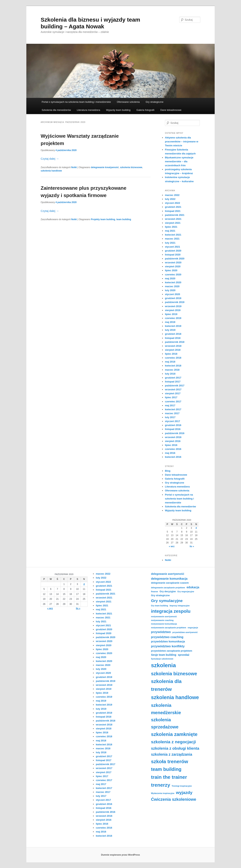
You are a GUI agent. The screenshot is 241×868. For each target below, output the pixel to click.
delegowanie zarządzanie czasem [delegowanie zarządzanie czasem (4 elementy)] (170, 583)
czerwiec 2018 (173, 358)
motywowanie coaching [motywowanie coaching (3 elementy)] (162, 620)
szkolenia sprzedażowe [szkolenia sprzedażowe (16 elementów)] (165, 723)
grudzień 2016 (173, 425)
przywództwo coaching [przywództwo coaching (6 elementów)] (167, 637)
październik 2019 (175, 302)
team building (124, 219)
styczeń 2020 (172, 294)
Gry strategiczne (154, 102)
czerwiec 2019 (173, 318)
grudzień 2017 (173, 378)
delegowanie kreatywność (105, 167)
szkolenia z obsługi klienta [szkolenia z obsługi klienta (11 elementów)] (175, 748)
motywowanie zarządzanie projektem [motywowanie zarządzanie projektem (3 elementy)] (169, 628)
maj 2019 (170, 322)
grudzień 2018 (173, 334)
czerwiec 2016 (173, 449)
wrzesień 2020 (173, 263)
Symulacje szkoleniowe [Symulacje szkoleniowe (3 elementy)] (162, 659)
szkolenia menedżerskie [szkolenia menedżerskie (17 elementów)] (166, 709)
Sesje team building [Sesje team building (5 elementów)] (164, 655)
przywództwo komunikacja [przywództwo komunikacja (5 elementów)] (168, 641)
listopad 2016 (173, 429)
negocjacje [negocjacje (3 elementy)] (193, 628)
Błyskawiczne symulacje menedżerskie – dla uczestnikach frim (179, 161)
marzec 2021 (172, 239)
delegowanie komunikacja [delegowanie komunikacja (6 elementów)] (169, 579)
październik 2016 (175, 433)
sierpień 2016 (173, 441)
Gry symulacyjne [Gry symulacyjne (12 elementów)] (167, 601)
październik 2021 (175, 215)
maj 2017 (170, 405)
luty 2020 (170, 290)
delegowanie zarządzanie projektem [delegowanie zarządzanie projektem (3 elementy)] (168, 588)
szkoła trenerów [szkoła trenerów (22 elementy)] (170, 761)
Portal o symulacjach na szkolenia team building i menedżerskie (76, 102)
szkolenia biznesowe (131, 167)
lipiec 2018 (171, 354)
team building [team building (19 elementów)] (166, 769)
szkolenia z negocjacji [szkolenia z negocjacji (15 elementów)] (174, 742)
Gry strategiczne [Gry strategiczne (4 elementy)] (160, 595)
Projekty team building (103, 219)
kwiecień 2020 (173, 282)
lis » (192, 546)
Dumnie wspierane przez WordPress (121, 855)
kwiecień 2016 (173, 457)
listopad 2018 (173, 338)
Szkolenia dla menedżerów (56, 110)
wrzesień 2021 (173, 219)
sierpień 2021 (173, 223)
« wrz (172, 546)
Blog (168, 471)
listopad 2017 (173, 382)
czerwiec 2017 (173, 402)
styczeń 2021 (172, 247)
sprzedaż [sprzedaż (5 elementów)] (184, 655)
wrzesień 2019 (173, 306)
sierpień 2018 (173, 350)
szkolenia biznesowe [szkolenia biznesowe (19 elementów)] (174, 674)
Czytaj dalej (50, 159)
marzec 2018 (172, 370)
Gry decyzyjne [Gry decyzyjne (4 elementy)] (168, 592)
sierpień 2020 (173, 266)
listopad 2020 (173, 255)
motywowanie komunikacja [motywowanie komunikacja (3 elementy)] (164, 624)
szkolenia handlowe (51, 171)
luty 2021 (170, 243)
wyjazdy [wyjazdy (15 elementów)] (184, 792)
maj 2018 (170, 362)
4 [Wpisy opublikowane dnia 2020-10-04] (196, 528)
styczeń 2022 (172, 203)
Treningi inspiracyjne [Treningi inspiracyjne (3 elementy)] (182, 786)
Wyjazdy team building (118, 110)
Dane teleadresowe (171, 110)
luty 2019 (170, 330)
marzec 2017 (172, 413)
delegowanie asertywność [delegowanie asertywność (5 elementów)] (168, 574)
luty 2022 (170, 199)
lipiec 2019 (171, 314)
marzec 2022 (172, 195)
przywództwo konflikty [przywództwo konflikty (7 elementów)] (168, 646)
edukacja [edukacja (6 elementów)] (193, 587)
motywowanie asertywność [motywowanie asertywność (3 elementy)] (164, 616)
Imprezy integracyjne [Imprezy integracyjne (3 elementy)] (180, 606)
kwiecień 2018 (173, 366)
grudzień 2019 (173, 298)
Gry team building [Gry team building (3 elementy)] (160, 606)
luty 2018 (170, 374)
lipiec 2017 (171, 397)
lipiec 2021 (171, 227)
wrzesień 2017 (173, 389)
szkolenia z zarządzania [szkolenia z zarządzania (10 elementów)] (172, 754)
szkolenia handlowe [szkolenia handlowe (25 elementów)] (175, 697)
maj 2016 (170, 453)
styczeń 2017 (172, 421)
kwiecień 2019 (173, 326)
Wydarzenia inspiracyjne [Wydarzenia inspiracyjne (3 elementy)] (163, 793)
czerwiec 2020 (173, 275)
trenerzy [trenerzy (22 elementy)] (161, 785)
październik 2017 (175, 386)
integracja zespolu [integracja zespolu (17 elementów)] (171, 611)
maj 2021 (170, 231)
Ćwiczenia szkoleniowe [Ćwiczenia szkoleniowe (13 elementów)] (174, 799)
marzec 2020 (172, 286)
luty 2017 (170, 417)
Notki (74, 167)
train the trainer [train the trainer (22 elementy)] (169, 777)
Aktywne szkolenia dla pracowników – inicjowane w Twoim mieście (182, 142)
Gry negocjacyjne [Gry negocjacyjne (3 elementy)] (186, 592)
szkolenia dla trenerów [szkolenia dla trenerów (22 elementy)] (166, 685)
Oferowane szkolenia (128, 102)
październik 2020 (175, 259)
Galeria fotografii (145, 110)
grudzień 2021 (173, 207)
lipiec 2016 (171, 445)
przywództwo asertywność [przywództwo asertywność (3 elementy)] (185, 632)
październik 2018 (175, 342)
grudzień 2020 (173, 251)
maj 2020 (170, 278)
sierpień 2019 (173, 310)
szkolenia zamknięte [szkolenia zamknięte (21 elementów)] (174, 734)
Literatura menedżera (88, 110)
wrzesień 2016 (173, 437)
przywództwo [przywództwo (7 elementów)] (161, 632)
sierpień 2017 (173, 393)
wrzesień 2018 (173, 346)
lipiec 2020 (171, 270)
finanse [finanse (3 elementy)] (154, 592)
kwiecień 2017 (173, 409)
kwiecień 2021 (173, 235)
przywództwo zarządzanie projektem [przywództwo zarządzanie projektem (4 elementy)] (172, 651)
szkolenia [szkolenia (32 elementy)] (163, 665)
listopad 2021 (173, 211)
